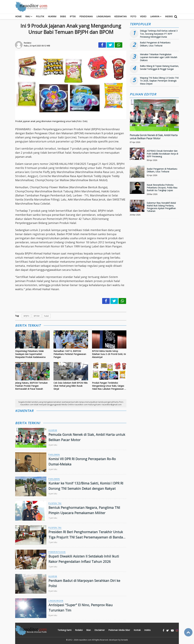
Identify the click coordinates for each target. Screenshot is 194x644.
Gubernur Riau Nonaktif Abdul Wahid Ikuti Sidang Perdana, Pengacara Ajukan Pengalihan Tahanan (161, 207)
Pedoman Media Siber (119, 630)
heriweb (124, 640)
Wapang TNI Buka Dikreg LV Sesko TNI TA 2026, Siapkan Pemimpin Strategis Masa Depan (159, 81)
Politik (40, 16)
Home (18, 16)
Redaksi (79, 630)
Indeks (169, 16)
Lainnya (155, 16)
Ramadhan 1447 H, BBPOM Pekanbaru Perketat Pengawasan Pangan (70, 354)
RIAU (28, 16)
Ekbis (63, 16)
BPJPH (26, 316)
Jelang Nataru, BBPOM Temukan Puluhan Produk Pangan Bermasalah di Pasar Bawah (31, 386)
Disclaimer (100, 630)
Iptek (73, 16)
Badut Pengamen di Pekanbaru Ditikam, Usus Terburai (155, 44)
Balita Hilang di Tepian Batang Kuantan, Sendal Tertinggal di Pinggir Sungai (159, 68)
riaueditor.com (85, 640)
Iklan (89, 630)
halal (46, 316)
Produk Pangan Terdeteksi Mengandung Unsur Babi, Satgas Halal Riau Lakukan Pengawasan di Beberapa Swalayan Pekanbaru (109, 386)
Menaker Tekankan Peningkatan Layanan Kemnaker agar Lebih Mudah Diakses (159, 57)
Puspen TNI (55, 503)
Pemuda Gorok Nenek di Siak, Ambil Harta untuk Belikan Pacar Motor (154, 137)
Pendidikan (86, 16)
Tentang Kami (64, 630)
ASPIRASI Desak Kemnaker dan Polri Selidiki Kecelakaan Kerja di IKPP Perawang (162, 154)
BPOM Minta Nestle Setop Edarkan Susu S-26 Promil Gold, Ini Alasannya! (109, 354)
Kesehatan (120, 16)
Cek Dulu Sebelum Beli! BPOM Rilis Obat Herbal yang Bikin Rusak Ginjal (71, 386)
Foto (133, 16)
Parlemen (54, 455)
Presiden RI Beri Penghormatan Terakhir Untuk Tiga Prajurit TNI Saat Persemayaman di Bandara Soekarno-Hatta (87, 537)
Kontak (137, 630)
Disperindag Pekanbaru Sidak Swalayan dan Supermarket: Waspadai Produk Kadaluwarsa (30, 354)
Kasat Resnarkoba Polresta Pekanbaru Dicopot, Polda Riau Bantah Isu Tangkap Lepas (162, 188)
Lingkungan (103, 16)
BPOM (37, 316)
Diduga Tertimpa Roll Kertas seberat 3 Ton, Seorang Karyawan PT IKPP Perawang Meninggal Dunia (159, 34)
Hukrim (52, 16)
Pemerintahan (57, 552)
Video (143, 16)
